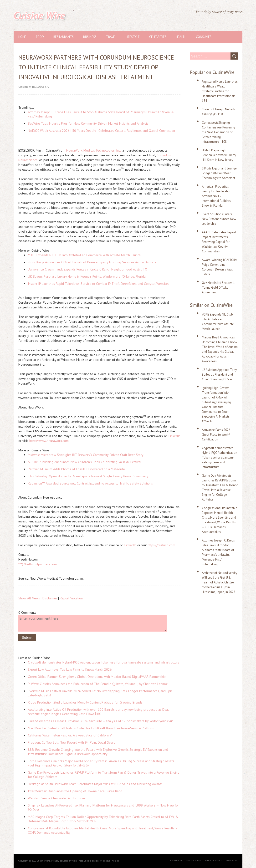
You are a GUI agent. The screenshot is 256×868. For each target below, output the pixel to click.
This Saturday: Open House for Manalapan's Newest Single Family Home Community (88, 476)
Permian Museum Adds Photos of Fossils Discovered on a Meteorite (76, 469)
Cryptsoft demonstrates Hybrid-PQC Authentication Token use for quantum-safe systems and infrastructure (104, 662)
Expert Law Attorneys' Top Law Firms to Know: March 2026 (70, 669)
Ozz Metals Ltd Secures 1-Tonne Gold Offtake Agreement (219, 288)
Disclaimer (50, 598)
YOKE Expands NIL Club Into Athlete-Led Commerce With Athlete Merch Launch (84, 255)
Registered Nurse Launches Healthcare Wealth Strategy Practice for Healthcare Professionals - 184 (220, 91)
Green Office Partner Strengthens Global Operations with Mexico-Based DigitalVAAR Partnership (97, 677)
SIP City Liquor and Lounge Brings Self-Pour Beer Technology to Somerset (219, 173)
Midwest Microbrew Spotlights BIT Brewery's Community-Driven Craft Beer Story (86, 455)
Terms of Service (213, 860)
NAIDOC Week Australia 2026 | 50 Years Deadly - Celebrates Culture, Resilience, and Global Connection (101, 131)
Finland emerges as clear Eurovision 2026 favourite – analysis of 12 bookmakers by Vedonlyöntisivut (100, 721)
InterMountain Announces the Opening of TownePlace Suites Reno (75, 791)
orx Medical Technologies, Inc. (99, 150)
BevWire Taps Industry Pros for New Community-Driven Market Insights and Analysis (88, 123)
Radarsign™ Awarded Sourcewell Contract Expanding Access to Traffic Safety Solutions (90, 483)
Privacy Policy (193, 860)
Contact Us (232, 860)
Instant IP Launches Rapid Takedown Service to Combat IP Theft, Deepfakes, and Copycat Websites (99, 284)
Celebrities (158, 37)
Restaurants (64, 37)
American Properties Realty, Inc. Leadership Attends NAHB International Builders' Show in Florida (217, 196)
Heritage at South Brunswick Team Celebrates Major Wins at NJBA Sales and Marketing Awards (95, 784)
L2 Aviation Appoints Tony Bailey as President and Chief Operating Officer (219, 375)
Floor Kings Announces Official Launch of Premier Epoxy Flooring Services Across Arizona (92, 262)
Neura (71, 150)
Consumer (204, 37)
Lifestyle (133, 37)
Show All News (29, 598)
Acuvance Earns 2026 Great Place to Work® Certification (216, 435)
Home (22, 37)
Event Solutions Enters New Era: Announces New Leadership (219, 219)
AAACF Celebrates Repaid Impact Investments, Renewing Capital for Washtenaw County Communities (219, 242)
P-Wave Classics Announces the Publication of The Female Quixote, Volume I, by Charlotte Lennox (98, 684)
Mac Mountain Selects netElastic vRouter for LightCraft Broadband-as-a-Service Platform (91, 728)
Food (40, 37)
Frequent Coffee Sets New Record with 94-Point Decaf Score (72, 742)
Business (90, 37)
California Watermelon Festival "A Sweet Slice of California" (70, 735)
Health (181, 37)
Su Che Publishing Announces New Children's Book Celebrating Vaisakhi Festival (85, 462)
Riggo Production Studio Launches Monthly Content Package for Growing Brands (85, 702)
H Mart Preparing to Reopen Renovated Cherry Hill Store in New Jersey (219, 155)
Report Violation (71, 598)
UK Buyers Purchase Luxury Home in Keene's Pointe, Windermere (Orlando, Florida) (87, 276)
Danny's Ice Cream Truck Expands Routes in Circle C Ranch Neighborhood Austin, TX (87, 269)
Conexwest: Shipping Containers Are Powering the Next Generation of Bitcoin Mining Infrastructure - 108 (218, 132)
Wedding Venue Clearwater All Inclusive (56, 798)
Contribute (176, 860)
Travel (111, 37)
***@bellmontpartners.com (38, 564)
